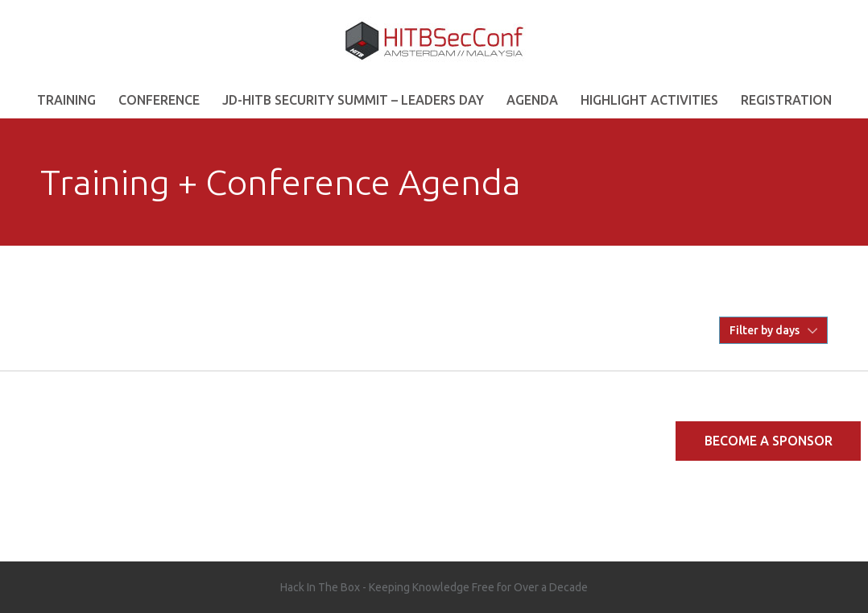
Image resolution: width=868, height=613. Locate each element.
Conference (159, 100)
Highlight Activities (649, 100)
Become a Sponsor (769, 441)
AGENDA (532, 100)
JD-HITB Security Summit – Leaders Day (353, 100)
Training (66, 100)
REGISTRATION (786, 100)
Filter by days (765, 330)
